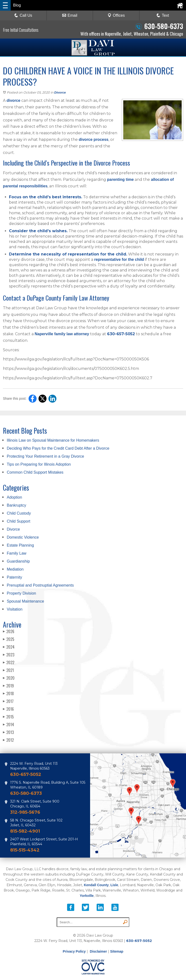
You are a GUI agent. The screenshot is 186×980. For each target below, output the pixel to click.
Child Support (19, 521)
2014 (8, 725)
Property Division (21, 593)
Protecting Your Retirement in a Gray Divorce (45, 456)
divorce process (94, 139)
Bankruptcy (16, 505)
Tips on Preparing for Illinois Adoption (39, 464)
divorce (13, 100)
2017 (8, 701)
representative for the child (119, 259)
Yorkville (87, 896)
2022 (9, 662)
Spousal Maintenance (25, 601)
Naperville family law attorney (62, 334)
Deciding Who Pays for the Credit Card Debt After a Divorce (58, 448)
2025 (9, 639)
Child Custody (19, 513)
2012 (8, 740)
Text (165, 15)
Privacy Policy (74, 951)
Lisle (114, 885)
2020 (9, 678)
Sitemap (117, 951)
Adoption (14, 497)
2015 (8, 717)
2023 (9, 655)
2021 (8, 670)
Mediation (15, 569)
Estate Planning (20, 545)
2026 (9, 631)
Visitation (15, 609)
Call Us (23, 15)
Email (70, 15)
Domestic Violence (23, 537)
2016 (8, 709)
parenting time (120, 179)
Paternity (14, 577)
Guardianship (18, 561)
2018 (8, 693)
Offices (116, 15)
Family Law (17, 553)
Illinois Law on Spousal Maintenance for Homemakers (53, 440)
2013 (8, 732)
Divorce (60, 92)
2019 (8, 686)
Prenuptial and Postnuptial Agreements (40, 585)
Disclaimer (98, 951)
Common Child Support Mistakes (35, 472)
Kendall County (96, 885)
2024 (9, 647)
